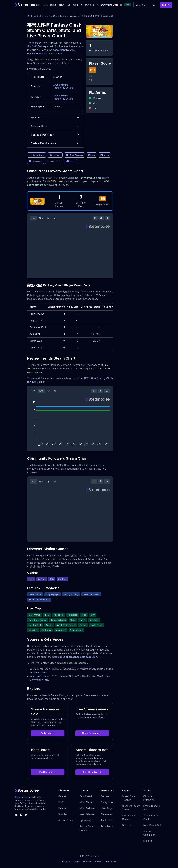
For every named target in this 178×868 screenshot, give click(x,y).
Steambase (20, 797)
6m (41, 391)
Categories (107, 802)
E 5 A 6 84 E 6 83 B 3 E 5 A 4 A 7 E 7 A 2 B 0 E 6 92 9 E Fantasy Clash (80, 16)
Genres (105, 796)
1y (48, 218)
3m (41, 218)
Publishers (107, 820)
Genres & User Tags (55, 135)
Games (37, 16)
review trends (35, 54)
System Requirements (55, 143)
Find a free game (92, 733)
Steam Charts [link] (37, 155)
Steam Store (40, 672)
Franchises (107, 826)
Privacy (66, 862)
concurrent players (64, 50)
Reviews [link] (55, 155)
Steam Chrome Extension (110, 5)
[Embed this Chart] (95, 218)
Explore (166, 5)
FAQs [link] (71, 161)
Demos (62, 808)
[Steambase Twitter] (26, 815)
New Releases (88, 814)
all (55, 218)
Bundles (63, 814)
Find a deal (48, 733)
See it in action (92, 772)
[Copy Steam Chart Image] (101, 218)
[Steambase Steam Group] (21, 815)
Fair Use (87, 862)
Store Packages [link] (74, 155)
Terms (76, 862)
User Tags (107, 808)
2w (33, 218)
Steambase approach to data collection (75, 657)
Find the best (48, 772)
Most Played (50, 5)
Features (55, 118)
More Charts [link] (54, 161)
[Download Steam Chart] (108, 218)
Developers (107, 814)
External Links (55, 126)
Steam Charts (66, 820)
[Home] (28, 16)
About (98, 862)
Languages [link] (35, 161)
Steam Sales (87, 5)
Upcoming (73, 5)
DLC (61, 802)
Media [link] (105, 155)
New (62, 5)
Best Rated (86, 796)
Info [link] (92, 155)
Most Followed (88, 808)
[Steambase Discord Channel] (16, 815)
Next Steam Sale (153, 825)
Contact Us (110, 862)
